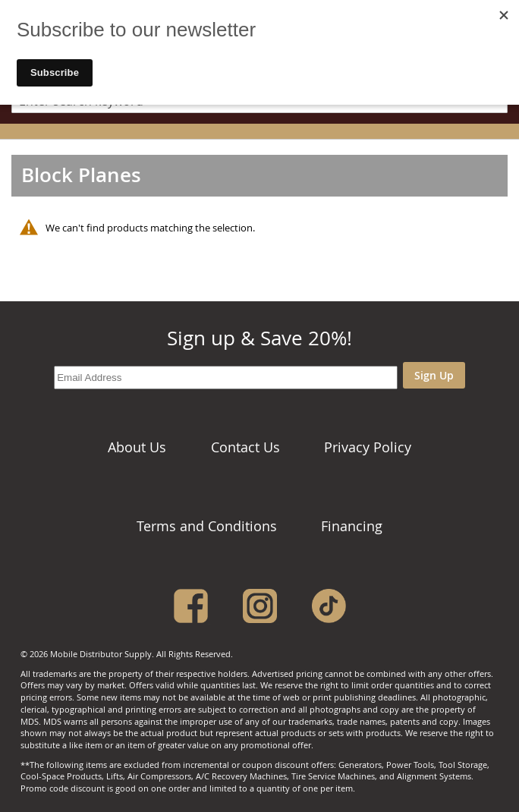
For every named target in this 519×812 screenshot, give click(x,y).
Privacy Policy (368, 447)
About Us (137, 447)
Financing (352, 526)
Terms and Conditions (207, 526)
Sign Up (434, 375)
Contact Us (245, 447)
